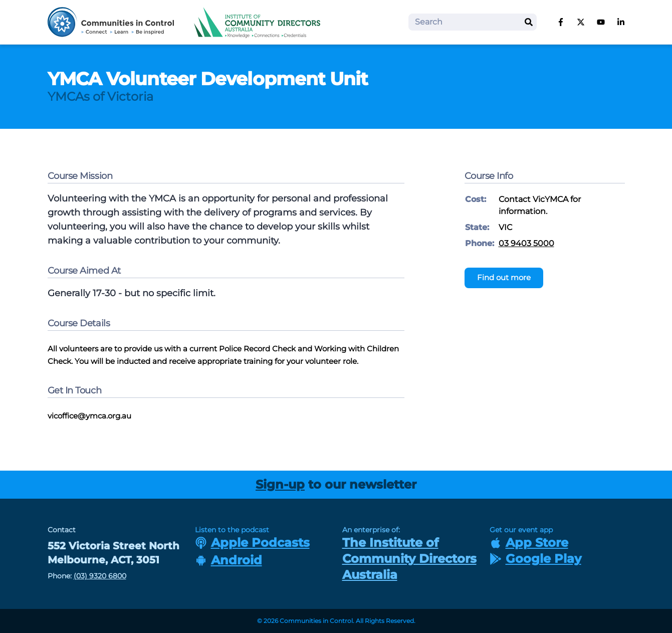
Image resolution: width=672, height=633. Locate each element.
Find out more (504, 277)
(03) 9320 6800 (100, 576)
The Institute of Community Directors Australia (409, 559)
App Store (529, 543)
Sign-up (280, 484)
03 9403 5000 (526, 243)
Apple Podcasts (252, 543)
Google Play (535, 559)
